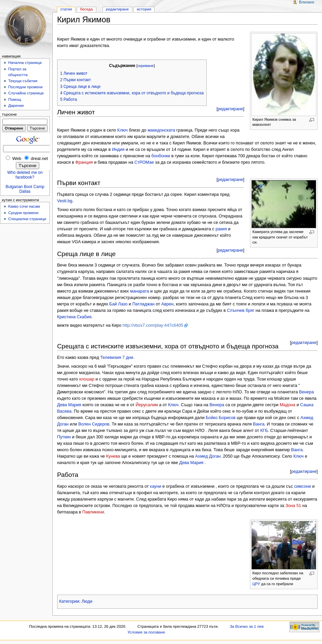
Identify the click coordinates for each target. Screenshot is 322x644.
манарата (139, 291)
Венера (306, 392)
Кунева (113, 456)
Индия (118, 149)
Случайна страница (26, 93)
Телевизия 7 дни (117, 358)
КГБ (264, 431)
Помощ (15, 99)
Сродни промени (23, 213)
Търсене (9, 114)
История (144, 9)
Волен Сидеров (94, 424)
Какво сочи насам (24, 206)
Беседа (87, 9)
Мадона (287, 405)
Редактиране (117, 9)
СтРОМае (144, 162)
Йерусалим (147, 405)
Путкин (64, 437)
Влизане (307, 2)
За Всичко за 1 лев (247, 626)
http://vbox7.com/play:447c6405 (153, 325)
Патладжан (143, 304)
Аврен (167, 304)
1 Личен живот (74, 73)
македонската (161, 130)
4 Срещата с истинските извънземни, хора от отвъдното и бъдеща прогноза (132, 93)
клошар (87, 379)
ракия (221, 229)
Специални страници (27, 219)
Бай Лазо (118, 304)
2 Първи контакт (76, 80)
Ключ (123, 130)
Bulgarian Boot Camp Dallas (25, 189)
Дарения (16, 106)
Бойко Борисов (221, 418)
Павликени (93, 512)
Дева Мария (69, 405)
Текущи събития (23, 81)
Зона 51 (293, 506)
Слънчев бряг (241, 310)
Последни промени (25, 87)
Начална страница (25, 63)
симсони (303, 486)
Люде (87, 601)
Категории (69, 601)
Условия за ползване (146, 632)
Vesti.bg (65, 201)
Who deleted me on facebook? (25, 175)
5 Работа (69, 99)
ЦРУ (256, 584)
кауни (155, 486)
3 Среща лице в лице (80, 87)
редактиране (231, 109)
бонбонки (161, 156)
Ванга (259, 424)
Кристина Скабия (74, 317)
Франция (84, 162)
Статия (66, 9)
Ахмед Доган (208, 456)
